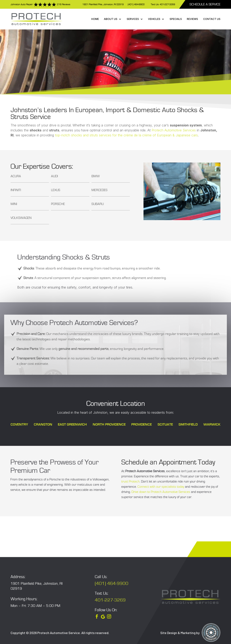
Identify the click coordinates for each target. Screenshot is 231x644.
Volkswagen (21, 218)
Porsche (58, 204)
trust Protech (130, 481)
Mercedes (99, 190)
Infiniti (16, 190)
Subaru (98, 204)
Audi (54, 176)
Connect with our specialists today (161, 487)
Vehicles (154, 19)
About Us (111, 19)
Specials (176, 19)
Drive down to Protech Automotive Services (161, 492)
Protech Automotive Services (174, 130)
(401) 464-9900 (136, 4)
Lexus (56, 190)
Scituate (165, 424)
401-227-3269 (110, 600)
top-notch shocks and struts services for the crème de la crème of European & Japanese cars (126, 135)
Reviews (192, 19)
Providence (142, 424)
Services (133, 19)
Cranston (43, 424)
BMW (96, 176)
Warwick (212, 424)
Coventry (19, 424)
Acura (16, 176)
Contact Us (212, 19)
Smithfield (188, 424)
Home (95, 19)
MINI (14, 204)
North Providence (109, 424)
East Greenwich (72, 424)
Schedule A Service (205, 4)
